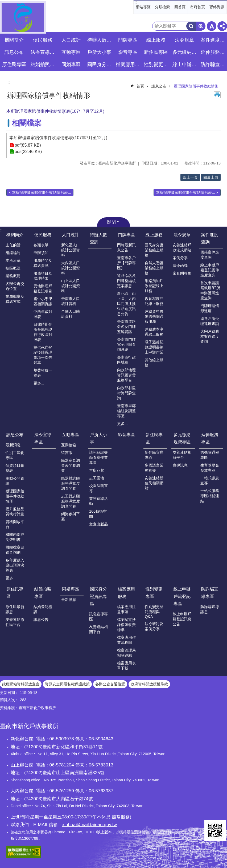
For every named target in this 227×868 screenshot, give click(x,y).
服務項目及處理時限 (43, 276)
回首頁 (180, 7)
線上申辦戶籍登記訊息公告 (182, 619)
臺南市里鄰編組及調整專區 (126, 411)
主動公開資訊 (15, 481)
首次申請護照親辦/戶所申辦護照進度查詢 (210, 290)
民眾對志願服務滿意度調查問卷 (71, 483)
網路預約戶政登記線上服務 (154, 286)
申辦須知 (41, 253)
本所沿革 (13, 260)
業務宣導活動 (98, 501)
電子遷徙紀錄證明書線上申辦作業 (154, 347)
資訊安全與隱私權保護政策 (67, 684)
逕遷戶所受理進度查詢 (210, 321)
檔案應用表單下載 (126, 666)
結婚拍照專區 (43, 593)
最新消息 (13, 445)
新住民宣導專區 (154, 455)
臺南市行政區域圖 (126, 360)
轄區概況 (13, 268)
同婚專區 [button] (71, 65)
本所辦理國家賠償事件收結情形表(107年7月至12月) (58, 138)
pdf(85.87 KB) (28, 145)
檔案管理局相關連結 (126, 653)
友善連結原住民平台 (15, 622)
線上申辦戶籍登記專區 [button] (185, 65)
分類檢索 (162, 7)
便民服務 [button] (43, 40)
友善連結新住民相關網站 (154, 483)
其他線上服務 (154, 362)
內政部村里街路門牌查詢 (126, 393)
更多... (39, 383)
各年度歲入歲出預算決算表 (15, 565)
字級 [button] (212, 26)
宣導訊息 (180, 465)
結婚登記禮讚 (43, 609)
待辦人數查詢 (100, 40)
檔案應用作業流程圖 (126, 640)
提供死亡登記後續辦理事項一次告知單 (43, 355)
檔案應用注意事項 (126, 609)
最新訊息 (69, 600)
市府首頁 (197, 7)
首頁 (140, 86)
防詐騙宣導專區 (210, 593)
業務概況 (13, 276)
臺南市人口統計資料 (71, 301)
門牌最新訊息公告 (126, 248)
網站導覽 (143, 7)
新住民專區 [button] (156, 52)
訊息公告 (41, 620)
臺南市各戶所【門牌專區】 (126, 263)
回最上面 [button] (211, 177)
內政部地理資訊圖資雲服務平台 (126, 375)
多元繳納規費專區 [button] (185, 52)
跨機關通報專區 (210, 455)
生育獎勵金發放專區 (210, 468)
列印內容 (217, 95)
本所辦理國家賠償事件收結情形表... (42, 192)
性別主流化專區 (15, 455)
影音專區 (128, 52)
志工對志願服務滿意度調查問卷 (71, 501)
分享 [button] (222, 26)
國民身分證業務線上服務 (154, 250)
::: (135, 2)
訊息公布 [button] (14, 52)
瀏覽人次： (9, 700)
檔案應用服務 (126, 593)
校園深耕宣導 (98, 488)
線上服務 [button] (156, 40)
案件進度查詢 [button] (213, 40)
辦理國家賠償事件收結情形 (196, 86)
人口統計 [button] (71, 40)
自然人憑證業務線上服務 (154, 268)
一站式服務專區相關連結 (210, 496)
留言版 (67, 453)
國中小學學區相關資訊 (43, 301)
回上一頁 (190, 177)
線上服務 (154, 235)
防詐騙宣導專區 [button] (213, 65)
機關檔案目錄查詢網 (15, 550)
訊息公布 (159, 86)
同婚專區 (71, 589)
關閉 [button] (112, 222)
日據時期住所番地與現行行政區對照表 (43, 332)
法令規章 (182, 235)
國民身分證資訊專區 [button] (100, 65)
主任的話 (13, 245)
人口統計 (71, 235)
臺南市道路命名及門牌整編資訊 (126, 327)
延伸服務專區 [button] (213, 52)
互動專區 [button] (71, 52)
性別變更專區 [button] (157, 65)
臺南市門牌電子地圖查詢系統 (126, 344)
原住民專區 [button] (14, 65)
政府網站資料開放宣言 (21, 684)
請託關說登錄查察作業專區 (98, 457)
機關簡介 (15, 235)
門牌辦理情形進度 (210, 308)
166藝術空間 (98, 514)
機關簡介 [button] (14, 40)
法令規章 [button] (184, 40)
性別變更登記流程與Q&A (154, 612)
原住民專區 (15, 593)
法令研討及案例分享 (154, 626)
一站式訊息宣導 (210, 481)
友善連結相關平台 (182, 455)
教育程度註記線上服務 (154, 301)
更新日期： (9, 693)
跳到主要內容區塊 (3, 3)
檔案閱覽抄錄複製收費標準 (126, 625)
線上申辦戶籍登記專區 (182, 596)
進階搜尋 (201, 26)
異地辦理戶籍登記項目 (43, 289)
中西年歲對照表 (43, 314)
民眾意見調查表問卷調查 (71, 465)
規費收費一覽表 (43, 373)
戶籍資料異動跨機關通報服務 (154, 316)
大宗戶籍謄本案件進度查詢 (210, 336)
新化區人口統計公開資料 (71, 250)
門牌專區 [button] (128, 40)
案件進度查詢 (210, 238)
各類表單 (41, 245)
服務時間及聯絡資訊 (43, 263)
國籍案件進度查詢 (210, 255)
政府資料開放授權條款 (149, 684)
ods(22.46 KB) (28, 152)
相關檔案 (27, 123)
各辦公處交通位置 (15, 286)
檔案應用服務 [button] (129, 65)
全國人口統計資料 (71, 314)
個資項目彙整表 (15, 468)
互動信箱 (69, 445)
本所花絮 (97, 470)
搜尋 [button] (191, 26)
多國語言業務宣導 (154, 468)
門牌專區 (126, 235)
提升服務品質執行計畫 (15, 511)
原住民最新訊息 (15, 609)
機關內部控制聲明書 (15, 537)
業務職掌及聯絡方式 (15, 299)
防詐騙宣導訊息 (210, 609)
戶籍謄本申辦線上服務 (154, 332)
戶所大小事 (98, 438)
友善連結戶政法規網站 (182, 248)
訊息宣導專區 (98, 616)
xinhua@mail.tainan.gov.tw (90, 825)
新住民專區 (154, 438)
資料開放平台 (15, 524)
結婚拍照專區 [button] (43, 65)
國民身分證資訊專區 (98, 596)
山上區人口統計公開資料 (71, 286)
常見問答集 (182, 273)
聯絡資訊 (217, 7)
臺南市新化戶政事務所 (23, 17)
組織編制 (13, 253)
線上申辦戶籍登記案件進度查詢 (210, 270)
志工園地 (97, 478)
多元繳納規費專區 (182, 438)
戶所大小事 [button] (99, 52)
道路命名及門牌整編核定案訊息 (126, 281)
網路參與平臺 (71, 517)
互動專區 (71, 435)
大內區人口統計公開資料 (71, 268)
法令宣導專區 (43, 52)
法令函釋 (180, 266)
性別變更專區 (154, 593)
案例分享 (180, 258)
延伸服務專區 (210, 438)
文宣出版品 (98, 524)
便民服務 (43, 235)
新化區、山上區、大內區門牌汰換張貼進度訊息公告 (126, 304)
